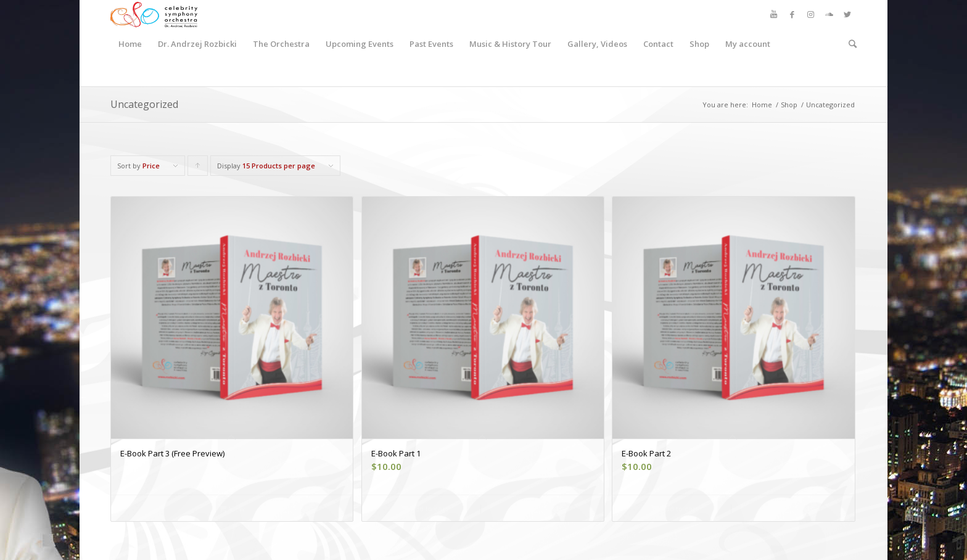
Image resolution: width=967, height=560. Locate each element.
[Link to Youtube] (773, 14)
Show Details (537, 509)
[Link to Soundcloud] (829, 14)
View (232, 509)
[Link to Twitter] (847, 14)
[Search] (849, 44)
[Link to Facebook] (792, 14)
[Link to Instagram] (810, 14)
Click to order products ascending (198, 168)
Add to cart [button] (424, 509)
